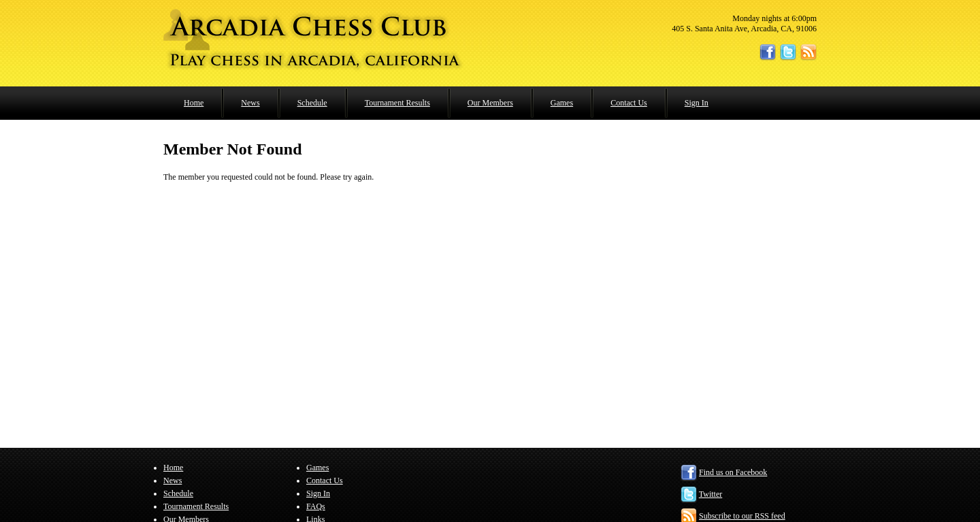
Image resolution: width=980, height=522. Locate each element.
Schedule (312, 103)
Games (562, 103)
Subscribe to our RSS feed (742, 516)
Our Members (490, 103)
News (250, 103)
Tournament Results (397, 103)
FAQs (316, 506)
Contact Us (629, 103)
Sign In (697, 103)
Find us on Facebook (733, 472)
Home (194, 103)
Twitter (710, 494)
